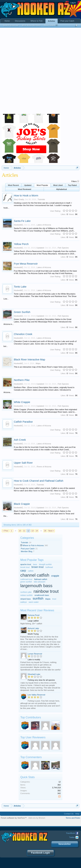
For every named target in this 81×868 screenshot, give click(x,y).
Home (7, 21)
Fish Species (63, 248)
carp (23, 570)
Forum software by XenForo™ (14, 818)
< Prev (5, 531)
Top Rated (72, 185)
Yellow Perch (21, 244)
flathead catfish (41, 579)
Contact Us (69, 814)
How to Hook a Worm (26, 196)
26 (45, 531)
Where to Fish (36, 21)
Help (77, 814)
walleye (24, 602)
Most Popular (42, 185)
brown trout (38, 567)
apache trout (26, 564)
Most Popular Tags (32, 560)
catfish (31, 571)
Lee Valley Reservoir (37, 695)
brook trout (25, 567)
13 (32, 531)
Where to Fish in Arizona (33, 545)
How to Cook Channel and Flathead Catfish (39, 481)
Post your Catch (28, 549)
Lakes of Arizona (44, 225)
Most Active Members (31, 25)
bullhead (49, 567)
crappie (55, 576)
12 (28, 531)
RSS (60, 797)
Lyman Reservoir (35, 654)
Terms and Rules (73, 818)
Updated (28, 185)
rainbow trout (46, 591)
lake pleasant (40, 582)
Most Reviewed (24, 189)
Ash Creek (20, 440)
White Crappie (22, 402)
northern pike (26, 592)
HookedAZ (18, 225)
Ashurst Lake (33, 628)
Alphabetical (62, 189)
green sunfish (26, 582)
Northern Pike (22, 380)
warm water (34, 602)
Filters (75, 181)
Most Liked (58, 185)
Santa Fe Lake (22, 221)
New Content (51, 25)
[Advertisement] (40, 72)
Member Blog (27, 551)
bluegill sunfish (45, 564)
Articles (52, 21)
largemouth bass (36, 586)
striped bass (26, 599)
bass (35, 564)
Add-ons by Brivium (37, 818)
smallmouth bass (42, 595)
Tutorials (41, 199)
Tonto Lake (20, 287)
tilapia (48, 599)
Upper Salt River (23, 463)
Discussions (20, 21)
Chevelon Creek (23, 334)
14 (37, 531)
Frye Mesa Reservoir (26, 264)
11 (24, 531)
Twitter (72, 837)
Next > (51, 531)
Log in (73, 3)
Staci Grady (19, 199)
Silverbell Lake (34, 674)
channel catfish (35, 575)
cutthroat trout (26, 579)
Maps (38, 363)
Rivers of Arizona (44, 467)
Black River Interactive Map (29, 360)
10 (20, 531)
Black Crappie (22, 504)
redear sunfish (26, 595)
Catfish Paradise (23, 422)
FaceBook (70, 833)
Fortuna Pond (34, 615)
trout (54, 599)
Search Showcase (11, 25)
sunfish (38, 598)
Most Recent (13, 185)
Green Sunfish (22, 312)
